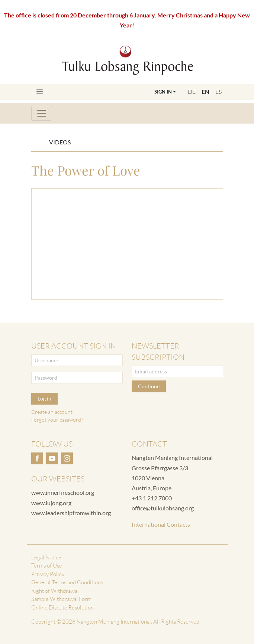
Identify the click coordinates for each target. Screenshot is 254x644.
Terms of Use (47, 565)
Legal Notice (46, 557)
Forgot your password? (57, 420)
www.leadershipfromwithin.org (71, 513)
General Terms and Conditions (67, 582)
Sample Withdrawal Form (61, 599)
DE (192, 92)
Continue (149, 386)
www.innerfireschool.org (63, 492)
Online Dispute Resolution (62, 607)
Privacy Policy (48, 574)
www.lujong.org (51, 503)
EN (205, 91)
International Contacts (161, 524)
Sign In (163, 92)
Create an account (52, 412)
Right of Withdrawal (55, 591)
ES (218, 92)
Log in (44, 398)
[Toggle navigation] (40, 91)
